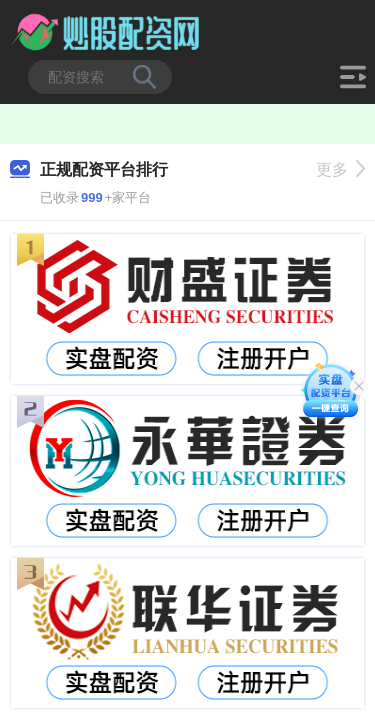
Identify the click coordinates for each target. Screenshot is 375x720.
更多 (340, 169)
